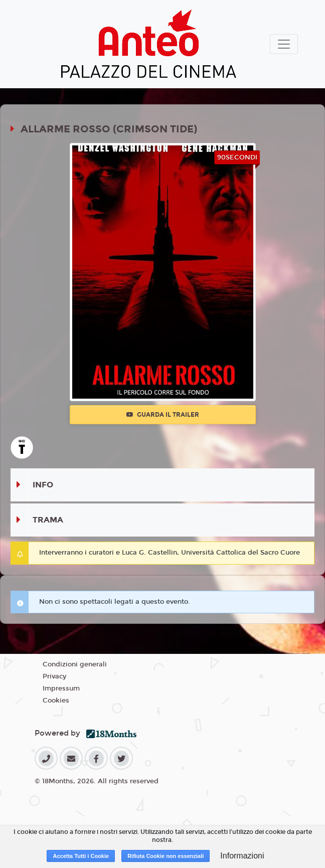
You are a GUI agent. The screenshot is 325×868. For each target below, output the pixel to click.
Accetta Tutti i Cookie (81, 856)
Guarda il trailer (163, 415)
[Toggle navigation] (284, 44)
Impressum (61, 688)
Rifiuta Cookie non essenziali (166, 856)
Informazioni (242, 856)
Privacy (54, 676)
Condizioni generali (75, 664)
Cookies (56, 701)
